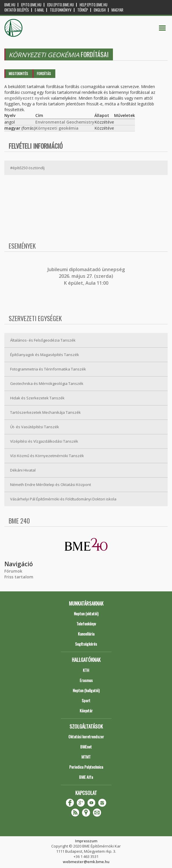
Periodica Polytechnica (86, 767)
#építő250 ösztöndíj (27, 168)
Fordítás (44, 73)
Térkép (83, 10)
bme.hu (10, 5)
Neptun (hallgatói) (86, 690)
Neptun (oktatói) (86, 613)
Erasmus (86, 680)
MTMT (86, 757)
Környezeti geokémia (57, 128)
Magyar (117, 10)
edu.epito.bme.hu (61, 5)
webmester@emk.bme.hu (86, 862)
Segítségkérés (86, 644)
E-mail (39, 10)
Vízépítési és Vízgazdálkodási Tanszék (44, 441)
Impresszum (86, 841)
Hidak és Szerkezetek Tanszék (37, 398)
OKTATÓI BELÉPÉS (17, 10)
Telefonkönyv (61, 10)
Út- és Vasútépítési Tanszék (35, 427)
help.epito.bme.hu (94, 5)
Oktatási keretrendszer (86, 736)
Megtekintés (18, 73)
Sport (86, 700)
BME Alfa (86, 777)
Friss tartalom (19, 577)
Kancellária (86, 634)
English (100, 10)
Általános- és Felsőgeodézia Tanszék (43, 340)
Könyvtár (86, 710)
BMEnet (86, 747)
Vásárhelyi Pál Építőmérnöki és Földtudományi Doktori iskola (63, 499)
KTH (86, 670)
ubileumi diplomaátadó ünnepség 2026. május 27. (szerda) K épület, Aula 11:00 (87, 276)
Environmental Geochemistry (65, 122)
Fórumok (13, 571)
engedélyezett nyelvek (27, 98)
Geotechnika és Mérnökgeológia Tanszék (47, 383)
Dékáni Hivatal (23, 470)
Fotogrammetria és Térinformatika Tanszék (48, 369)
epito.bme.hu (31, 5)
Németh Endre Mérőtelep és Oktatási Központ (51, 485)
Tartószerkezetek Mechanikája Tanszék (45, 412)
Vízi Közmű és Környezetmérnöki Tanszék (47, 456)
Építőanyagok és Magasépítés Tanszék (45, 355)
